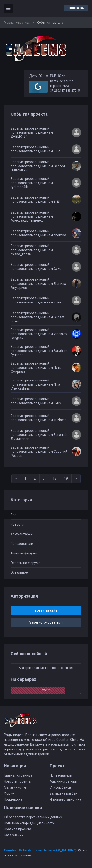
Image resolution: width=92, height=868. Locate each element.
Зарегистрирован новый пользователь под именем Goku (36, 267)
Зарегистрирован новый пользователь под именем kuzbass (39, 418)
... (44, 478)
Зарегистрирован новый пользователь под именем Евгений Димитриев (39, 435)
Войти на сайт (76, 8)
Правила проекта (17, 829)
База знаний (14, 835)
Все (13, 515)
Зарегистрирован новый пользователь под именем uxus (36, 401)
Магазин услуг (15, 787)
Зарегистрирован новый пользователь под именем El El (35, 199)
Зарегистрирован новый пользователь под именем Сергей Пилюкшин (38, 166)
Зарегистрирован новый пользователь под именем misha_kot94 (32, 250)
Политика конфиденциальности (29, 823)
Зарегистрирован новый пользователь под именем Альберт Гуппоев (39, 351)
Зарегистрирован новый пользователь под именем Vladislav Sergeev (39, 334)
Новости (17, 524)
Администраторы (63, 781)
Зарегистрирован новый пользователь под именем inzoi (36, 300)
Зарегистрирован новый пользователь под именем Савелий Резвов (39, 452)
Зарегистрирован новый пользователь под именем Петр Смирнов (36, 368)
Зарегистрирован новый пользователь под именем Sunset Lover (38, 317)
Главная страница (17, 22)
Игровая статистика (65, 799)
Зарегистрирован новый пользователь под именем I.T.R (35, 149)
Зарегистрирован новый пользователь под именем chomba (38, 233)
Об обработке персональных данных (33, 817)
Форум (9, 793)
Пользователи (22, 544)
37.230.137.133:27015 (65, 91)
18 (55, 478)
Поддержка (13, 799)
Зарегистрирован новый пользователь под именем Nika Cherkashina (35, 384)
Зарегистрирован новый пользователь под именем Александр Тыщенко (32, 216)
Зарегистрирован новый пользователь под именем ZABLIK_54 (32, 132)
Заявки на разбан (63, 793)
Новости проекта (17, 781)
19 (66, 478)
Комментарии (22, 534)
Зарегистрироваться (46, 622)
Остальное (19, 572)
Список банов (60, 787)
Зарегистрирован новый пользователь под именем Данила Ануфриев (38, 284)
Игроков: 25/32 (60, 86)
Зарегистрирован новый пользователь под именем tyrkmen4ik (32, 183)
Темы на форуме (24, 553)
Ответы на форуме (25, 563)
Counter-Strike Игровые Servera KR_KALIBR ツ (41, 850)
